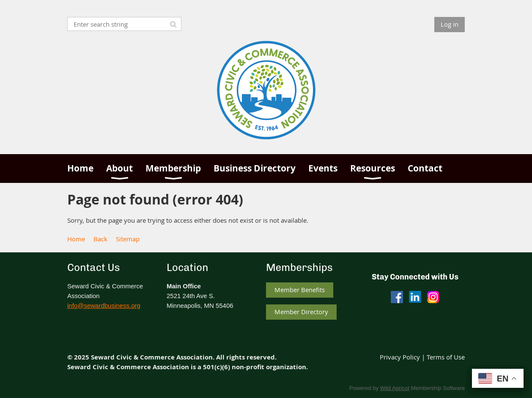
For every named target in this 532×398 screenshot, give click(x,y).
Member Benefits (300, 290)
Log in (450, 24)
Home (76, 239)
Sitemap (128, 239)
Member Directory (301, 312)
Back (100, 239)
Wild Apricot (395, 388)
